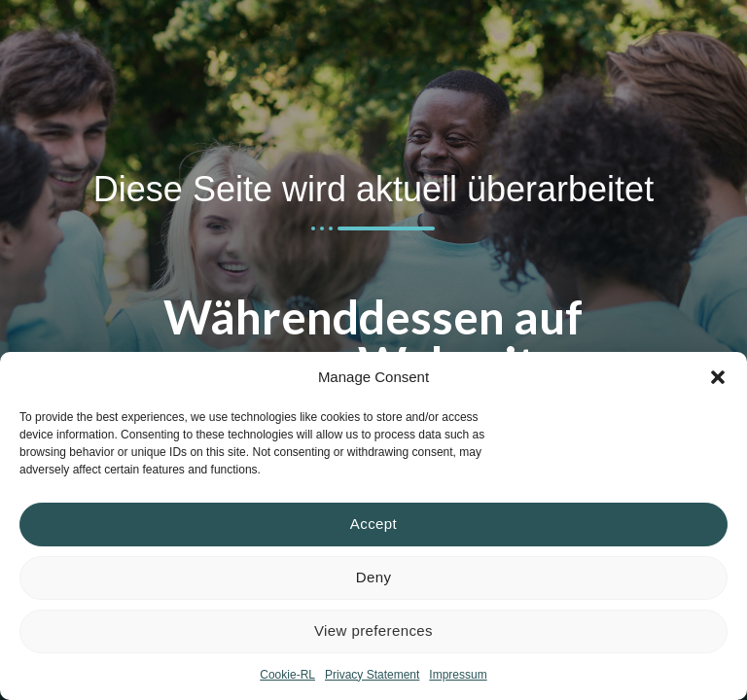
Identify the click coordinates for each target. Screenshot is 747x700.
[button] (718, 377)
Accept (373, 524)
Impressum (458, 675)
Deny (374, 577)
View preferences (373, 630)
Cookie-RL (287, 675)
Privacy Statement (372, 675)
